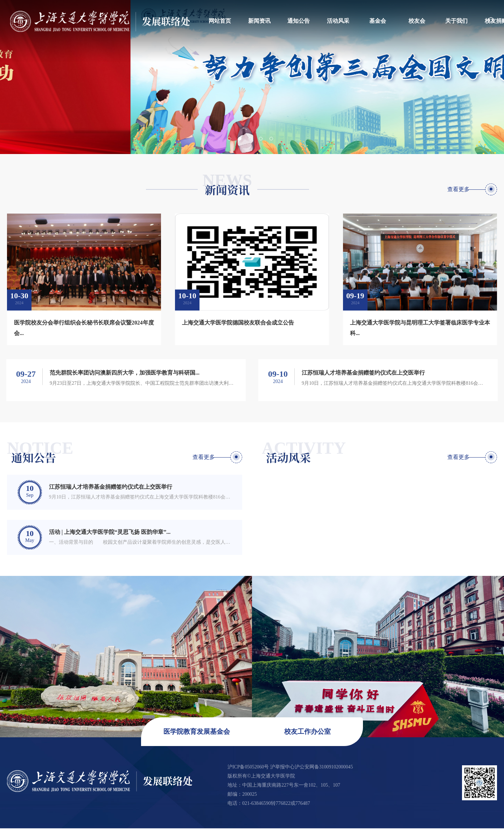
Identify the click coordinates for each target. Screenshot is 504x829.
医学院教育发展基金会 (199, 733)
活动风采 (338, 21)
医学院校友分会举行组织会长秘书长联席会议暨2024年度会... (84, 328)
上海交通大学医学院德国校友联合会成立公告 (238, 323)
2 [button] (240, 139)
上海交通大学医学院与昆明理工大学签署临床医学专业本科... (420, 328)
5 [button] (271, 139)
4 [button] (261, 139)
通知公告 (299, 21)
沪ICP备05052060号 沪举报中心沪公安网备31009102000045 (291, 768)
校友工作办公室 (305, 733)
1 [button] (229, 139)
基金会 (378, 21)
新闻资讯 (259, 21)
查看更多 (458, 189)
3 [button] (250, 139)
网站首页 (220, 21)
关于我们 (456, 21)
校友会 (417, 21)
